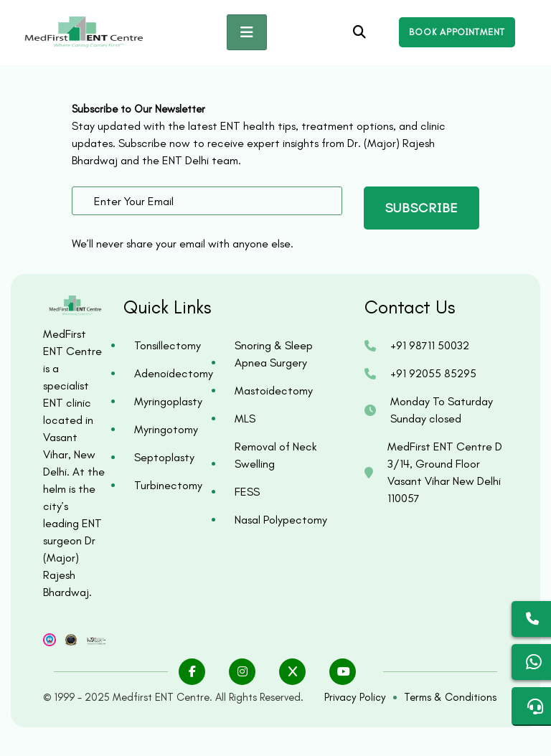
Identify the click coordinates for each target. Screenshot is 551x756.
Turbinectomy (168, 485)
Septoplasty (164, 457)
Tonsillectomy (168, 345)
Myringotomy (166, 429)
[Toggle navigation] (247, 32)
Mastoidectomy (274, 391)
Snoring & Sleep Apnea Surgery (274, 354)
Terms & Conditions (450, 697)
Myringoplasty (168, 401)
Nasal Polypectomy (281, 520)
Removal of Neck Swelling (275, 455)
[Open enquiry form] (457, 32)
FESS (247, 492)
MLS (245, 419)
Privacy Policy (355, 697)
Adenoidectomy (170, 373)
